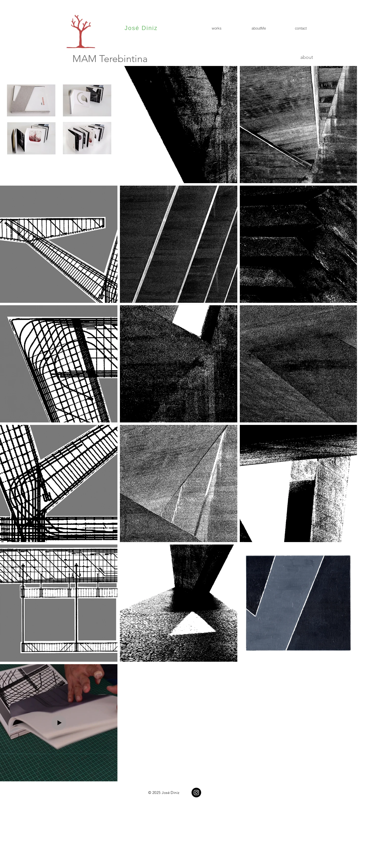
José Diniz (141, 28)
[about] (296, 57)
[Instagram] (196, 793)
